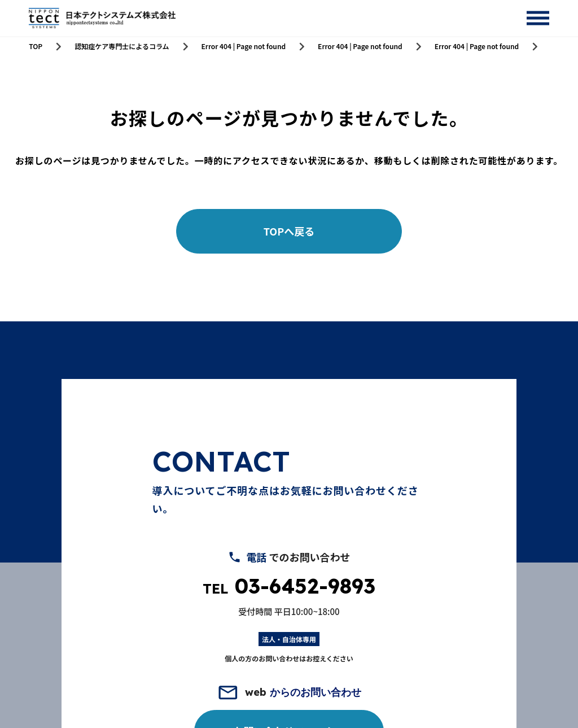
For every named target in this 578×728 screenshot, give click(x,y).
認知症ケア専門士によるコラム (122, 46)
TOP (36, 46)
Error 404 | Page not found (244, 46)
